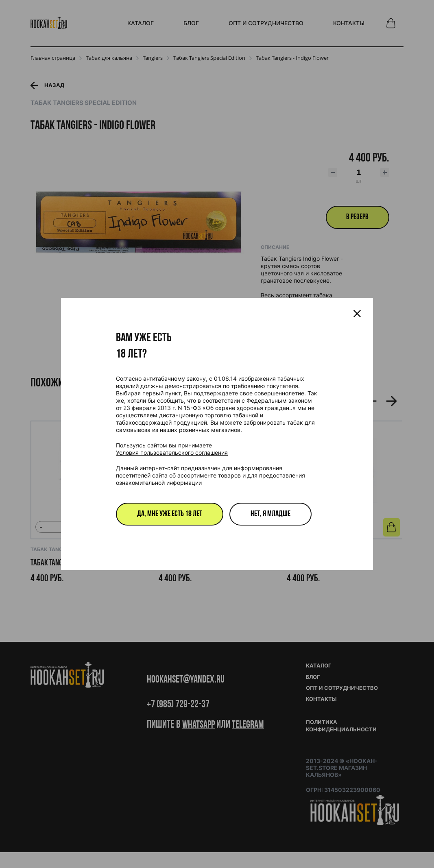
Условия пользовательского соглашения (172, 453)
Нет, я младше (270, 514)
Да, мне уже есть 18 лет (170, 514)
